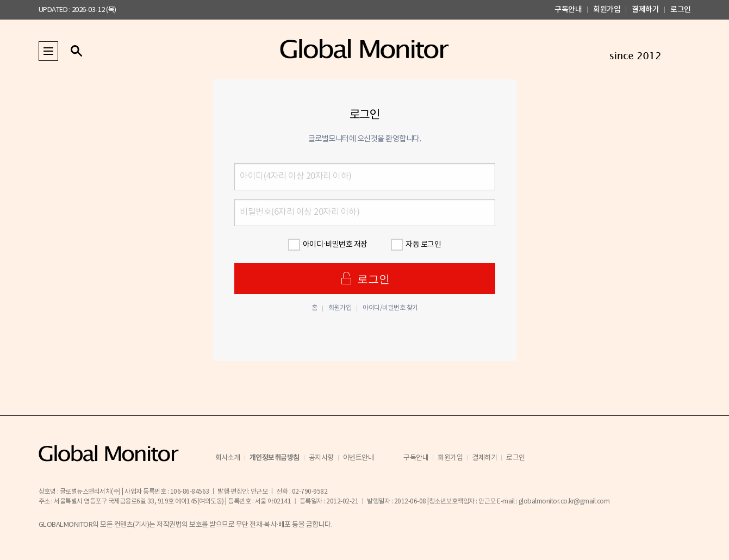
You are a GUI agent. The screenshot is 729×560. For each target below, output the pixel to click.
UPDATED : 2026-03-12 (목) (77, 10)
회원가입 (607, 10)
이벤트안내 (359, 458)
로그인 (681, 10)
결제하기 (645, 10)
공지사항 (321, 458)
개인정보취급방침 (275, 458)
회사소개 (228, 458)
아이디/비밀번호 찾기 (390, 308)
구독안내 (568, 10)
